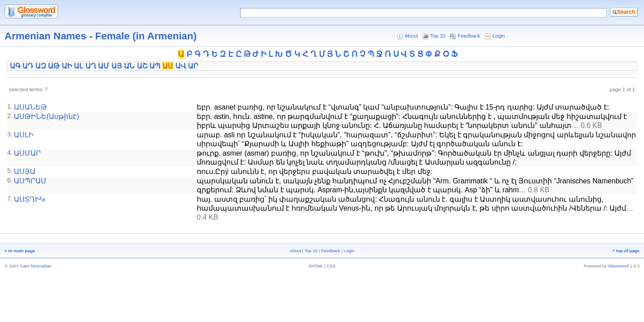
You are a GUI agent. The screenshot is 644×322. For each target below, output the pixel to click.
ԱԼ (78, 66)
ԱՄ (104, 66)
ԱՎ (181, 66)
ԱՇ (142, 66)
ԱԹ (54, 66)
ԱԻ (67, 66)
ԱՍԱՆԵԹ (30, 107)
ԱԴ (28, 66)
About (411, 36)
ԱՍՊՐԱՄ (30, 181)
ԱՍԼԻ (24, 135)
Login (499, 36)
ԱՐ (193, 66)
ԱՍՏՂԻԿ (30, 199)
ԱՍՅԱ (25, 172)
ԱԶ (41, 66)
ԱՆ (129, 66)
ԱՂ (91, 66)
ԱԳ (15, 66)
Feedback (469, 36)
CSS (331, 266)
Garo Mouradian (35, 266)
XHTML (316, 266)
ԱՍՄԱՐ (27, 153)
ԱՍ (168, 66)
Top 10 (438, 36)
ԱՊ (155, 66)
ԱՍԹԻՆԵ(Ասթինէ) (47, 117)
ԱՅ (117, 66)
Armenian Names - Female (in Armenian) (101, 36)
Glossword (619, 266)
